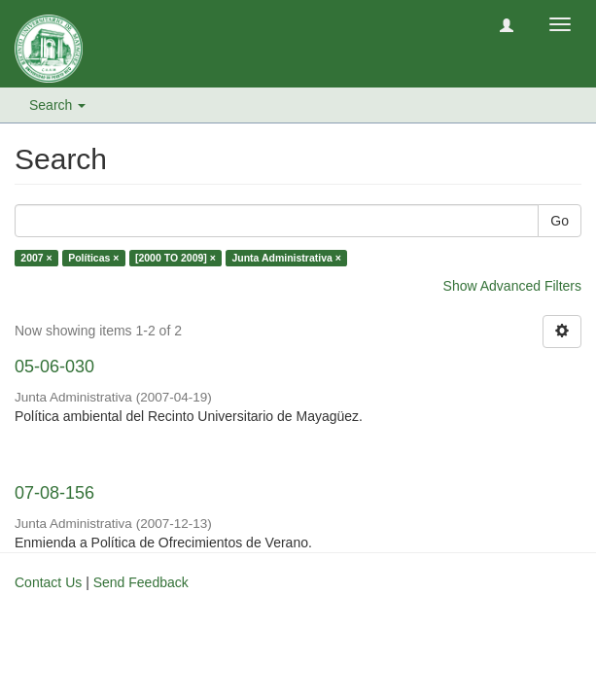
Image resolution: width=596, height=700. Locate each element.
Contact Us (48, 582)
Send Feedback (141, 582)
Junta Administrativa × (286, 258)
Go (560, 221)
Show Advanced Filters (512, 286)
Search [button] (57, 105)
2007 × (36, 258)
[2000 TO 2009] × (175, 258)
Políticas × (93, 258)
